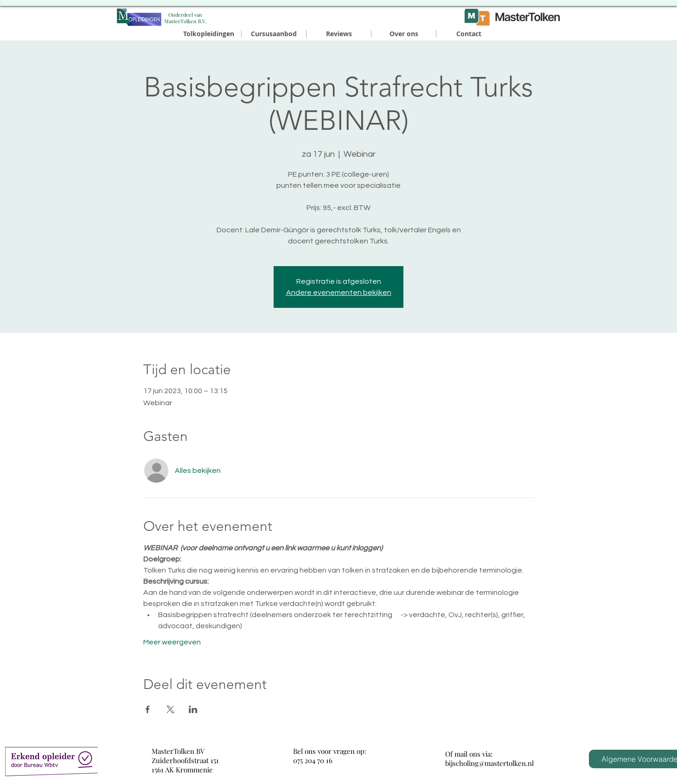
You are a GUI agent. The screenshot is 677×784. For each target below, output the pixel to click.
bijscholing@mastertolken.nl (489, 763)
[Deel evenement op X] (170, 709)
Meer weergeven (172, 642)
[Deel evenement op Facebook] (148, 709)
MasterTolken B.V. (185, 21)
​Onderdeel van (185, 15)
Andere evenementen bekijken (339, 293)
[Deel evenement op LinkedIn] (193, 709)
